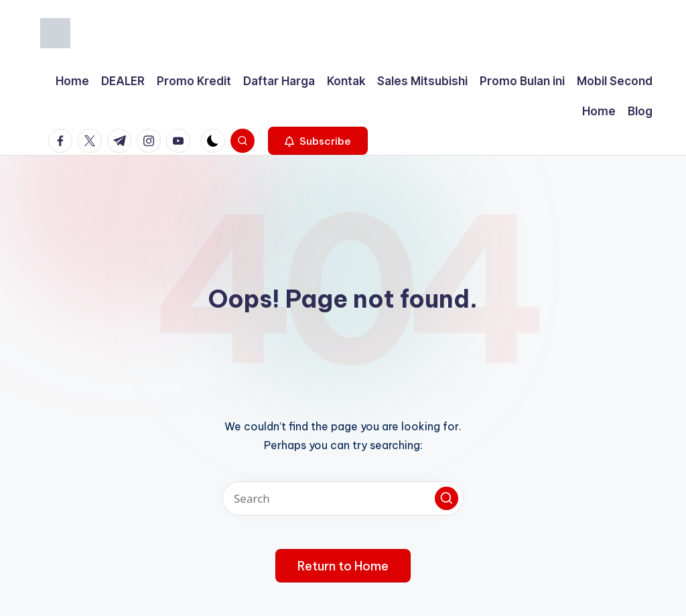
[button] (318, 141)
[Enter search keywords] (343, 498)
